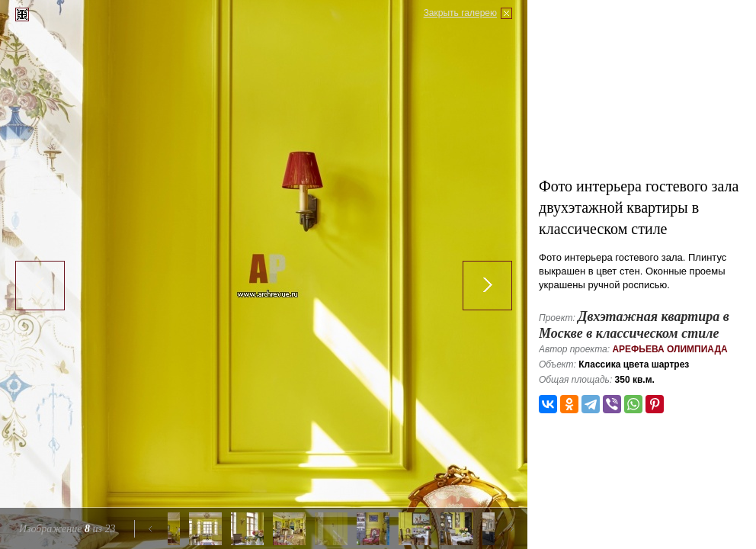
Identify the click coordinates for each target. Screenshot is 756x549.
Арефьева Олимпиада (670, 349)
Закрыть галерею (460, 13)
